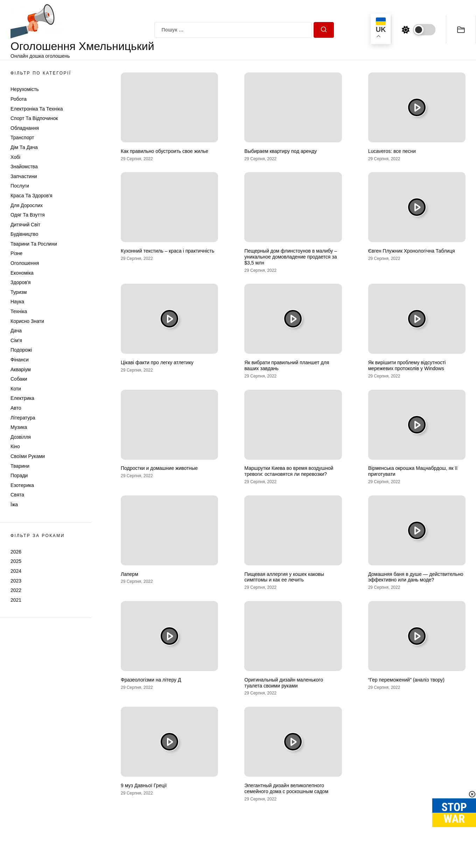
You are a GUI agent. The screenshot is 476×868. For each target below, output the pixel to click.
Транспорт (22, 137)
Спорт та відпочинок (34, 118)
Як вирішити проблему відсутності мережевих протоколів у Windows (407, 365)
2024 (16, 571)
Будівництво (24, 234)
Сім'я (16, 340)
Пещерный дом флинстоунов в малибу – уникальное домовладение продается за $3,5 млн (291, 257)
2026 (16, 552)
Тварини (20, 466)
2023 (16, 581)
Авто (16, 408)
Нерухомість (25, 89)
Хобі (15, 157)
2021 (16, 600)
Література (23, 418)
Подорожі (21, 350)
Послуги (20, 186)
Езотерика (22, 485)
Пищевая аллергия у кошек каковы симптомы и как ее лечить (284, 577)
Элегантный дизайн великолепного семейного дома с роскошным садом (286, 788)
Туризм (19, 292)
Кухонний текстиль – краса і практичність (167, 251)
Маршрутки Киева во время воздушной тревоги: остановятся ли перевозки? (289, 471)
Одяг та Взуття (28, 215)
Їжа (14, 504)
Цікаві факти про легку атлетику (157, 362)
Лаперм (129, 574)
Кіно (15, 446)
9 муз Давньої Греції (144, 785)
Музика (19, 427)
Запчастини (24, 176)
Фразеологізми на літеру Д (151, 680)
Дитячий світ (25, 225)
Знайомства (24, 167)
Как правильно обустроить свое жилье (164, 151)
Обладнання (25, 128)
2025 (16, 561)
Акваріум (21, 369)
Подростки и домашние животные (159, 468)
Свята (17, 495)
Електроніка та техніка (37, 109)
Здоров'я (21, 282)
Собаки (19, 379)
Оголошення (25, 263)
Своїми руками (28, 456)
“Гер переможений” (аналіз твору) (406, 680)
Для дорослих (27, 205)
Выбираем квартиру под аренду (281, 151)
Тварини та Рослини (34, 244)
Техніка (19, 311)
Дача (16, 331)
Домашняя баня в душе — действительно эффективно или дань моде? (416, 577)
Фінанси (20, 360)
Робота (19, 99)
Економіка (22, 273)
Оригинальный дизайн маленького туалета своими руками (284, 683)
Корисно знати (27, 321)
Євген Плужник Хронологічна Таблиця (412, 251)
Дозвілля (21, 437)
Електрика (22, 398)
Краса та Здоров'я (31, 196)
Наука (17, 302)
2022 (16, 590)
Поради (19, 475)
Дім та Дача (24, 147)
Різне (16, 253)
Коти (16, 389)
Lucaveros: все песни (392, 151)
